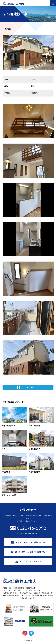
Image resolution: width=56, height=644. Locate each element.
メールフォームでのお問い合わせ (30, 542)
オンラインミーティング (31, 561)
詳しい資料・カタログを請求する (30, 552)
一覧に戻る (29, 387)
